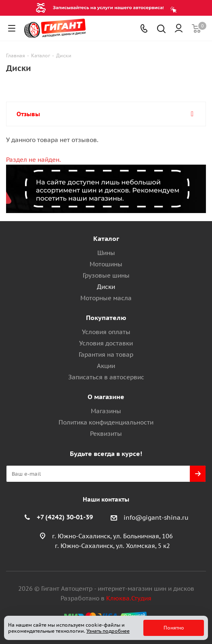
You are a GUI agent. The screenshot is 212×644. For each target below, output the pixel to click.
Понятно (174, 628)
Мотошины (106, 264)
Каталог (106, 238)
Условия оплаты (106, 332)
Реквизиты (106, 434)
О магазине (106, 397)
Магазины (106, 411)
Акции (106, 366)
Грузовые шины (106, 275)
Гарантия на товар (106, 354)
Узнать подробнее (108, 631)
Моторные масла (106, 298)
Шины (106, 253)
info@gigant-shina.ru (156, 517)
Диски (106, 287)
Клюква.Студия (129, 598)
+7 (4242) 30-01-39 (65, 517)
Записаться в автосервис (106, 377)
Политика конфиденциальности (106, 422)
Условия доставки (106, 343)
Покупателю (106, 318)
